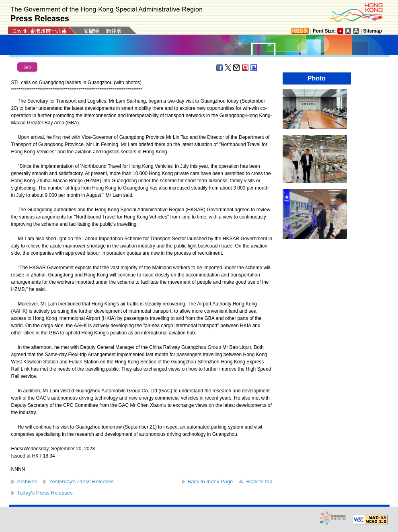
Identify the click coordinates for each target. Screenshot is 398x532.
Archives (27, 481)
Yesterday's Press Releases (81, 481)
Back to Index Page (210, 481)
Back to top (259, 481)
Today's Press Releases (45, 493)
